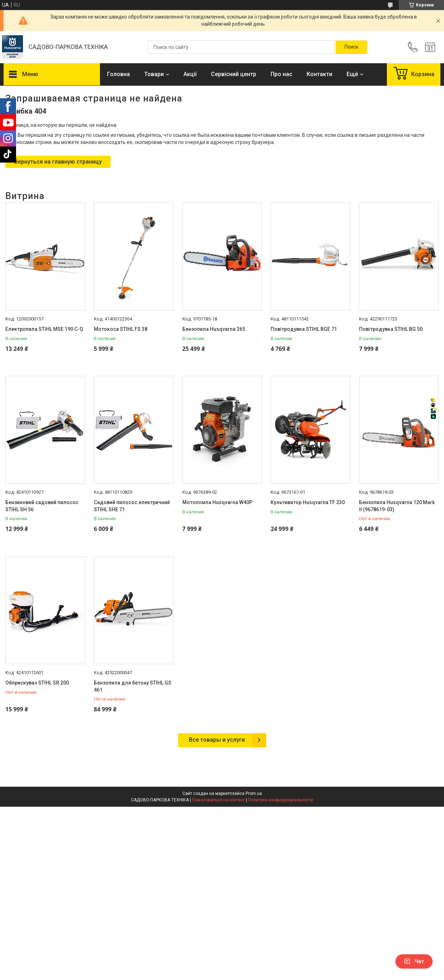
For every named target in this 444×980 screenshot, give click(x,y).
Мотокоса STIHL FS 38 (121, 329)
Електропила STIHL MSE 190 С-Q (44, 329)
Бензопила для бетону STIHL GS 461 (133, 686)
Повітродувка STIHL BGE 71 (304, 329)
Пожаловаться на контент (218, 800)
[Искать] (351, 47)
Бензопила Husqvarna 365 (214, 329)
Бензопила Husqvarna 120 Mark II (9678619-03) (397, 506)
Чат (414, 961)
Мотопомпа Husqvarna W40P (217, 502)
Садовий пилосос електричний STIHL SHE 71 (132, 506)
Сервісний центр (234, 74)
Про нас (281, 74)
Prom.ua (254, 794)
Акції (190, 74)
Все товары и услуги (217, 740)
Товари (154, 74)
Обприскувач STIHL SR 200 (37, 683)
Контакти (319, 74)
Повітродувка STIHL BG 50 (391, 329)
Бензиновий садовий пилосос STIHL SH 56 (42, 506)
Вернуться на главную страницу (58, 162)
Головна (118, 74)
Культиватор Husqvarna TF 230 (308, 502)
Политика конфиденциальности (281, 800)
